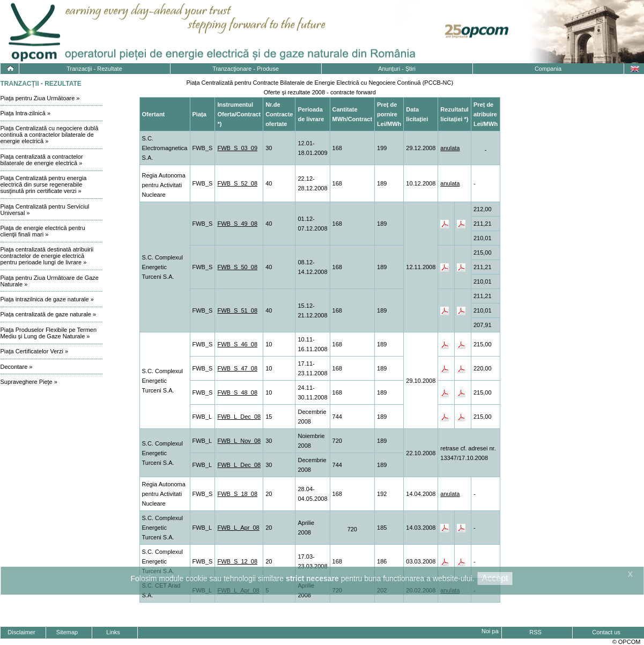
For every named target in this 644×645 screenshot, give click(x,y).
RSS (535, 632)
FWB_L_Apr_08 (238, 528)
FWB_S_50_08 (237, 267)
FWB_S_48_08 (237, 392)
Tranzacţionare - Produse (246, 69)
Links (113, 632)
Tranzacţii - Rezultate (94, 69)
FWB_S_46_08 (237, 344)
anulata (450, 148)
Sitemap (67, 632)
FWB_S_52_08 (237, 183)
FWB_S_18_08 (237, 494)
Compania (548, 69)
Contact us (606, 632)
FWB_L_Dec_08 (239, 417)
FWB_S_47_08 (237, 368)
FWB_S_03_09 (237, 148)
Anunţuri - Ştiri (397, 69)
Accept (495, 578)
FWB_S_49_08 (237, 224)
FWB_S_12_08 (237, 561)
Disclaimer (21, 632)
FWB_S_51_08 (237, 310)
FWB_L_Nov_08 (239, 441)
